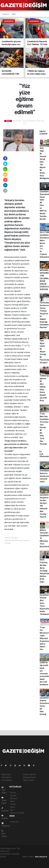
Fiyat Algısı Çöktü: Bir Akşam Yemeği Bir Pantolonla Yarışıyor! (44, 352)
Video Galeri (4, 800)
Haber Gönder (28, 780)
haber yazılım (5, 862)
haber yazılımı (12, 857)
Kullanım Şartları (29, 774)
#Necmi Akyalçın (11, 538)
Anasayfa (6, 14)
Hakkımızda (6, 774)
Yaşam (13, 804)
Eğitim (14, 14)
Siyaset (13, 796)
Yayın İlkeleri (6, 777)
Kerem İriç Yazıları (17, 813)
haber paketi (5, 859)
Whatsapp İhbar (29, 777)
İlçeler (13, 801)
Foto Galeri (4, 790)
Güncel (13, 793)
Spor (12, 810)
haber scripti (15, 859)
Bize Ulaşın (4, 834)
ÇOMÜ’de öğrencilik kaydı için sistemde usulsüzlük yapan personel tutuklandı (44, 674)
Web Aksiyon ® (41, 857)
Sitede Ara (14, 822)
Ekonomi (14, 798)
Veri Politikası (7, 780)
